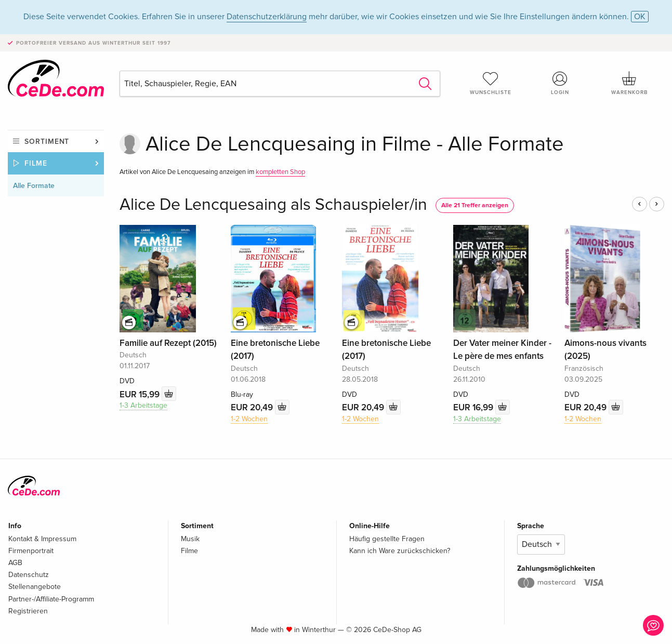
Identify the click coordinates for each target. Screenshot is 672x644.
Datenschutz (29, 575)
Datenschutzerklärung (267, 17)
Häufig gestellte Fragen (387, 539)
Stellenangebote (35, 587)
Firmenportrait (31, 551)
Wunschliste (491, 83)
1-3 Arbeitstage (143, 405)
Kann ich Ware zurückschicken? (400, 551)
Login (560, 83)
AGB (15, 563)
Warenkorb (629, 83)
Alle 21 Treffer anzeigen (475, 205)
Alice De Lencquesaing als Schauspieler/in (273, 205)
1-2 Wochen (249, 419)
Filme (36, 163)
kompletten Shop (280, 172)
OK (640, 17)
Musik (190, 539)
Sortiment (47, 142)
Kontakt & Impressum (42, 539)
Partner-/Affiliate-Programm (51, 599)
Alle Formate (34, 186)
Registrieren (28, 611)
